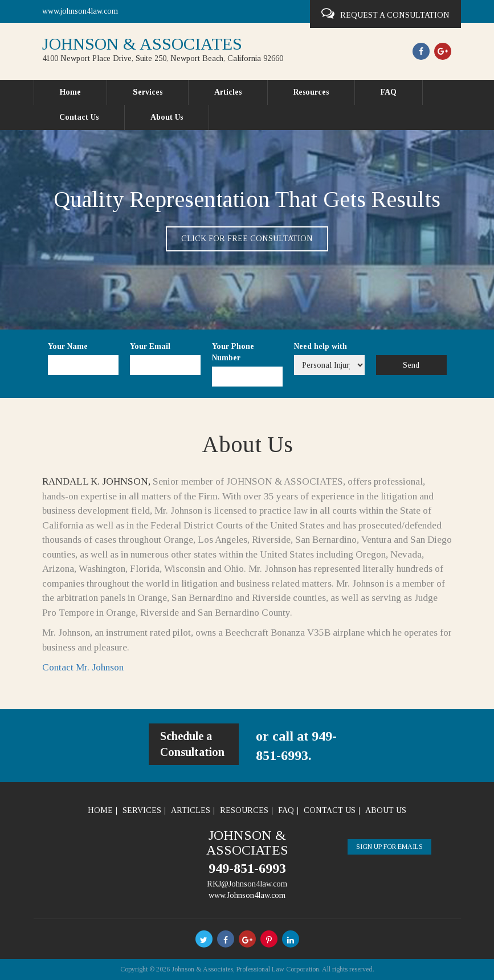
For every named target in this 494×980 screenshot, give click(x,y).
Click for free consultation (247, 239)
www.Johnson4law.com (247, 895)
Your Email (150, 346)
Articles (228, 92)
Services (148, 92)
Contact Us (79, 117)
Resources (311, 92)
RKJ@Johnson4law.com (247, 884)
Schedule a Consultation (192, 744)
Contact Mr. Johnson (83, 667)
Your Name (68, 346)
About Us (167, 117)
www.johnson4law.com (80, 11)
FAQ (389, 92)
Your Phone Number (233, 352)
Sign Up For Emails (389, 847)
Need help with (321, 346)
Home (70, 92)
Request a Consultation (385, 13)
